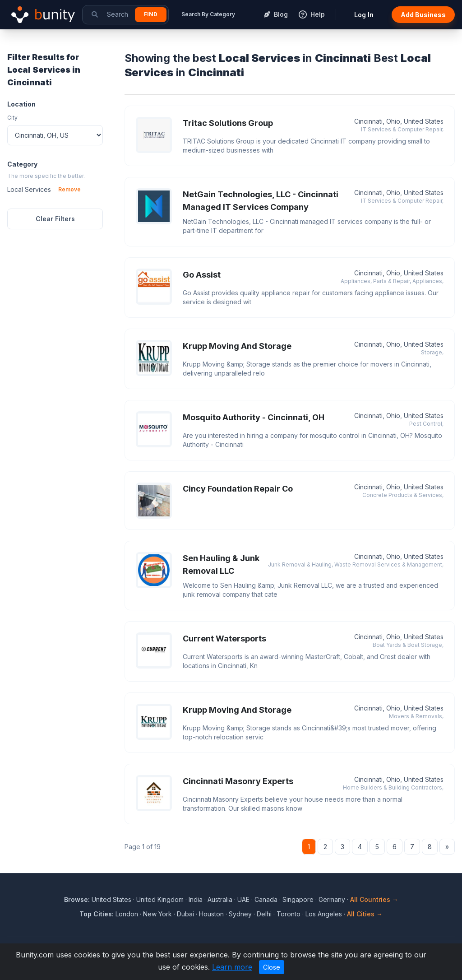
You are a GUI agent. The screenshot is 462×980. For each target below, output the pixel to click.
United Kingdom (160, 899)
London (127, 914)
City (12, 118)
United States (111, 899)
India (196, 899)
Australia (220, 899)
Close (272, 967)
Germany (332, 899)
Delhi (264, 914)
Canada (266, 899)
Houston (211, 914)
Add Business (423, 15)
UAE (243, 899)
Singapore (298, 899)
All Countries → (374, 899)
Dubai (185, 914)
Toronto (289, 914)
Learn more (232, 967)
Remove (69, 189)
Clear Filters (55, 219)
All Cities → (365, 914)
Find (151, 14)
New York (157, 914)
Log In (364, 15)
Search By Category (208, 14)
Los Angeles (324, 914)
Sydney (240, 914)
